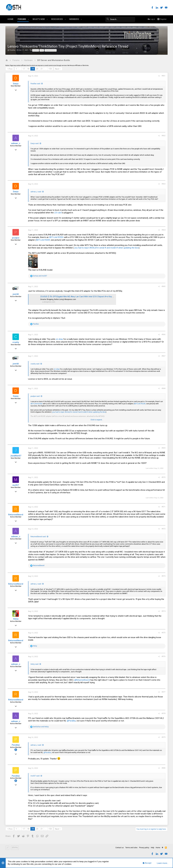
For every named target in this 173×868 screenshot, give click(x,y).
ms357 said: (35, 776)
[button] (28, 19)
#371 (164, 507)
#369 (164, 448)
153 (50, 69)
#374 (164, 611)
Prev (11, 69)
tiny (42, 50)
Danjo (16, 84)
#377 (164, 692)
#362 (164, 136)
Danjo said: (35, 143)
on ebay (59, 339)
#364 (164, 230)
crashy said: (35, 364)
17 (24, 69)
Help (152, 848)
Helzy (16, 619)
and (40, 276)
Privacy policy (144, 848)
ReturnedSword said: (38, 537)
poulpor (16, 238)
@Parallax (71, 721)
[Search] (115, 19)
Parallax (12, 50)
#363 (164, 184)
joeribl (16, 294)
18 (28, 69)
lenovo (36, 50)
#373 (164, 576)
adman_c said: (36, 192)
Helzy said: (35, 664)
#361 (164, 76)
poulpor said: (35, 396)
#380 (164, 768)
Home (158, 848)
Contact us (120, 848)
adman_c (16, 143)
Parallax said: (36, 84)
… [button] (20, 69)
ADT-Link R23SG (56, 237)
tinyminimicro (51, 50)
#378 (164, 713)
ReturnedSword (16, 515)
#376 (164, 656)
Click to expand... (97, 420)
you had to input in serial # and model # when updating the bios (107, 248)
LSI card (58, 213)
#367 (164, 356)
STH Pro (15, 848)
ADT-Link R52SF (43, 240)
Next (57, 69)
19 (33, 69)
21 (42, 69)
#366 (164, 335)
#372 (164, 529)
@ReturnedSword (82, 680)
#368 (164, 388)
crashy (16, 342)
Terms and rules (131, 848)
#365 (164, 286)
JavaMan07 (16, 456)
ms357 (16, 485)
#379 (164, 737)
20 (37, 69)
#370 (164, 477)
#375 (164, 633)
